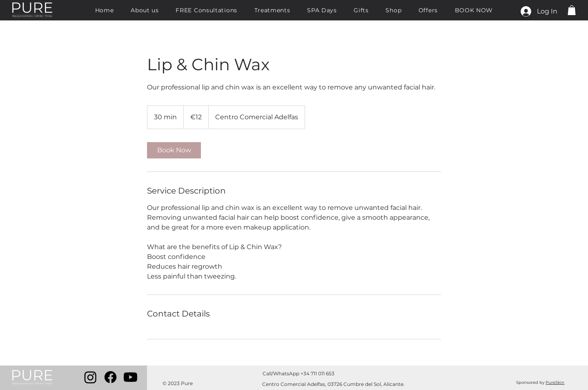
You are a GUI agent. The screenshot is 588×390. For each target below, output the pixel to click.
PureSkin (555, 382)
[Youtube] (130, 377)
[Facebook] (110, 377)
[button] (572, 10)
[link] (174, 150)
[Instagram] (90, 377)
